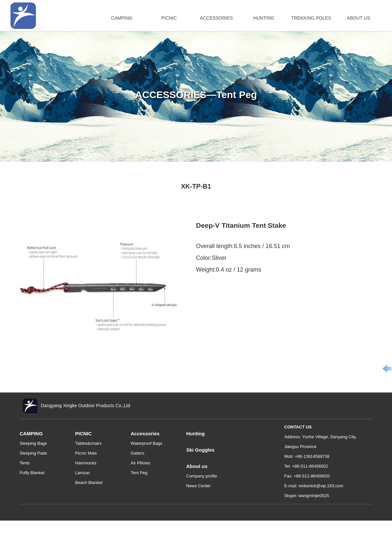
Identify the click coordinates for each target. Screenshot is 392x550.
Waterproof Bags (147, 443)
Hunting (196, 433)
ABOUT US (359, 18)
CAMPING (122, 18)
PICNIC (169, 18)
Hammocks (86, 463)
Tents (25, 463)
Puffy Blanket (32, 473)
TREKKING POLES (311, 18)
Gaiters (138, 453)
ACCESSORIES (216, 18)
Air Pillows (140, 463)
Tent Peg (139, 473)
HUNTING (264, 18)
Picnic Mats (86, 453)
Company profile (202, 476)
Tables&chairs (88, 443)
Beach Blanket (89, 483)
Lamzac (83, 473)
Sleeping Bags (33, 443)
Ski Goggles (200, 450)
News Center (198, 486)
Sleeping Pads (33, 453)
